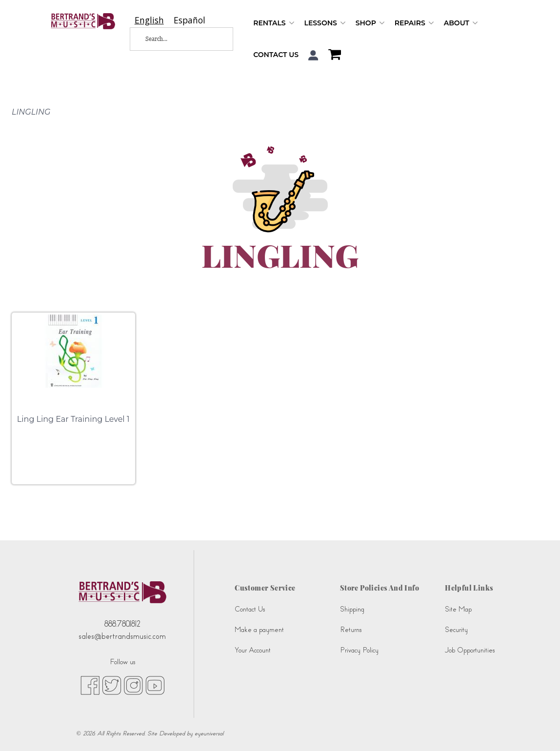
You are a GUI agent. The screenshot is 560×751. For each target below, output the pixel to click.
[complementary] (538, 729)
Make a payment (259, 630)
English (149, 20)
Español (190, 20)
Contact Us (276, 55)
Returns (351, 630)
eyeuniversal (209, 733)
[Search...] (175, 39)
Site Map (458, 609)
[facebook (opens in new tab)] (90, 685)
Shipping (352, 609)
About (461, 23)
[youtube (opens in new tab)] (155, 685)
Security (456, 630)
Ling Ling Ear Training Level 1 (73, 419)
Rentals (274, 23)
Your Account (253, 650)
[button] (313, 55)
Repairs (414, 23)
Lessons (325, 23)
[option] (190, 20)
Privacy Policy (359, 650)
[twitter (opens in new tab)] (112, 685)
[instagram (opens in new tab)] (133, 685)
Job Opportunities (470, 650)
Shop (370, 23)
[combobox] (149, 20)
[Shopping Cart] (332, 56)
